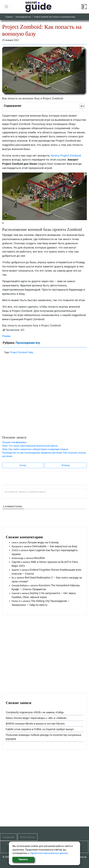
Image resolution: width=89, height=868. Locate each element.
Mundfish (39, 558)
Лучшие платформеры (14, 442)
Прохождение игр (23, 17)
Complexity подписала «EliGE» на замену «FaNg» (35, 712)
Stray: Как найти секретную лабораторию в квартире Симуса (35, 449)
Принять (23, 859)
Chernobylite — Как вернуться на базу (55, 546)
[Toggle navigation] (6, 7)
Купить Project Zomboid (66, 156)
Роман (6, 336)
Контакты (28, 837)
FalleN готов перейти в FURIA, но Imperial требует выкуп (40, 729)
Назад (23, 465)
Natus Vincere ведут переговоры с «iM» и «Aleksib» (36, 718)
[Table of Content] (82, 106)
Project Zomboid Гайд (22, 352)
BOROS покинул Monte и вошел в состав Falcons (35, 724)
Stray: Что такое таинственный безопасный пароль (30, 446)
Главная (9, 17)
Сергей (16, 562)
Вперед (66, 465)
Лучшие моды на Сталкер (43, 542)
